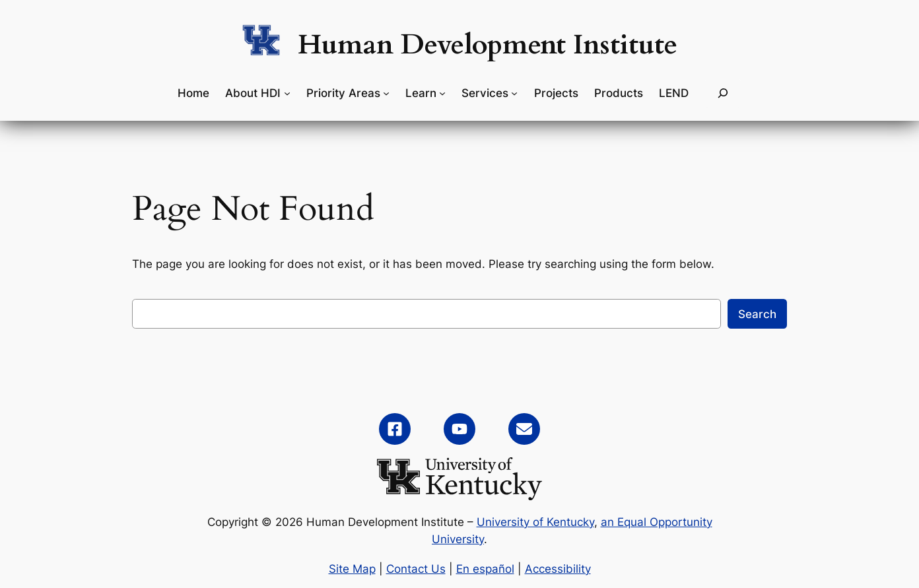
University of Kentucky (535, 522)
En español (485, 569)
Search (757, 314)
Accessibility (558, 569)
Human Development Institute (488, 45)
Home (193, 93)
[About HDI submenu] (287, 93)
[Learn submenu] (442, 93)
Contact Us (416, 569)
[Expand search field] (723, 93)
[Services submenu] (514, 93)
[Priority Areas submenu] (386, 93)
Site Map (352, 569)
